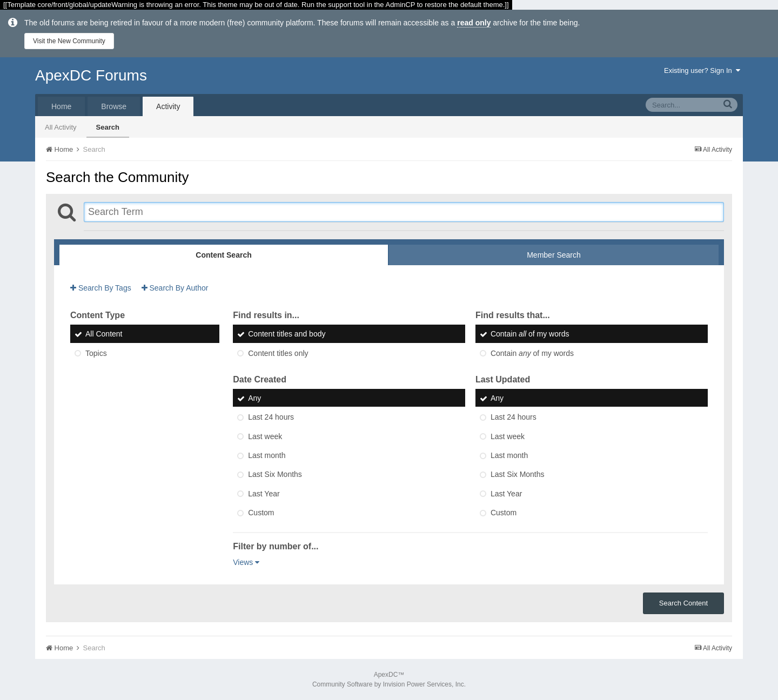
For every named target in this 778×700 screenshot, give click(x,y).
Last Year (264, 494)
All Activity (61, 127)
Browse (114, 106)
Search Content (683, 603)
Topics (96, 353)
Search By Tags (101, 288)
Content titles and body (287, 334)
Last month (267, 455)
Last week (265, 436)
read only (474, 23)
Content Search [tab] (223, 255)
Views (246, 562)
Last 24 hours (271, 418)
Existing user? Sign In (702, 70)
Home (61, 106)
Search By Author (175, 288)
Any (254, 398)
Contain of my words (530, 334)
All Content (104, 334)
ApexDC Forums (91, 75)
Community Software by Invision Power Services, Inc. (389, 684)
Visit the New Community (69, 41)
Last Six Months (275, 475)
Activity (168, 106)
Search (108, 127)
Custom (261, 513)
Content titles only (278, 353)
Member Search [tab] (554, 255)
